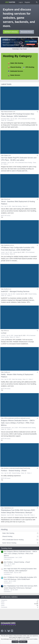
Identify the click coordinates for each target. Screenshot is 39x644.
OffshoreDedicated (6, 428)
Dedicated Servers (17, 71)
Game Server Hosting (9, 543)
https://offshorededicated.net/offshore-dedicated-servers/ (16, 418)
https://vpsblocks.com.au (7, 245)
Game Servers (15, 75)
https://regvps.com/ (6, 155)
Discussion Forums (27, 32)
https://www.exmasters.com (8, 112)
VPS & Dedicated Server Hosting (26, 119)
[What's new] (33, 2)
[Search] (37, 2)
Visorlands (4, 163)
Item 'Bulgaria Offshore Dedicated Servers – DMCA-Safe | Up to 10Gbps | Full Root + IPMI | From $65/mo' (21, 554)
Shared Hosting (16, 67)
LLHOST (3, 336)
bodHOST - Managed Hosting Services (15, 291)
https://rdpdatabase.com (7, 508)
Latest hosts (6, 84)
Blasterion (4, 515)
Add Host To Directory (11, 32)
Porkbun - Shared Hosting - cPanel (14, 471)
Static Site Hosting (17, 63)
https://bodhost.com (6, 289)
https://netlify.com (6, 372)
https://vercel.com (6, 199)
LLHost (4, 333)
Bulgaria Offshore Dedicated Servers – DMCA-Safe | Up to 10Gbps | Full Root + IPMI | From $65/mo (18, 423)
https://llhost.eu (5, 331)
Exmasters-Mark (5, 119)
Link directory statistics (9, 597)
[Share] (37, 112)
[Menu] (3, 2)
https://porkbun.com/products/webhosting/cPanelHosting (16, 468)
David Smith (4, 294)
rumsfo (3, 252)
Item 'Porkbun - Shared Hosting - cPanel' (17, 562)
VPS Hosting (30, 67)
